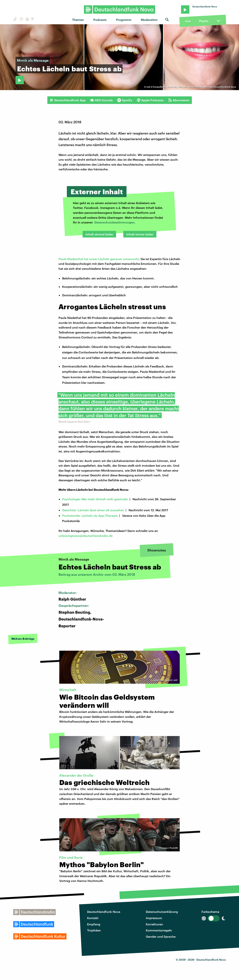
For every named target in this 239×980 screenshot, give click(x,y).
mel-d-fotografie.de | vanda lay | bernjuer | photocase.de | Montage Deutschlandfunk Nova (191, 87)
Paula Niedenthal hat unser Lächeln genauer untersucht (99, 259)
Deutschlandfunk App (68, 100)
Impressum (154, 918)
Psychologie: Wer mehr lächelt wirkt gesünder (95, 499)
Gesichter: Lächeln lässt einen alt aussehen (93, 510)
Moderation (149, 20)
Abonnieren (179, 100)
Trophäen (94, 930)
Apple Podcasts (150, 100)
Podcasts (100, 20)
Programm (124, 20)
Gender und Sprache (161, 936)
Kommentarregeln (159, 930)
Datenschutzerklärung (162, 912)
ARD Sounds (101, 100)
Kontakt (93, 918)
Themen (78, 20)
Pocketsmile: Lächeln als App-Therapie (90, 516)
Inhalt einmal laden (99, 234)
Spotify (125, 100)
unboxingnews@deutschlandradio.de (86, 536)
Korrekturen (154, 924)
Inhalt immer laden (140, 234)
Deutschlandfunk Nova (104, 912)
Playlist (204, 21)
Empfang (94, 924)
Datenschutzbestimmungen (114, 222)
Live (188, 21)
